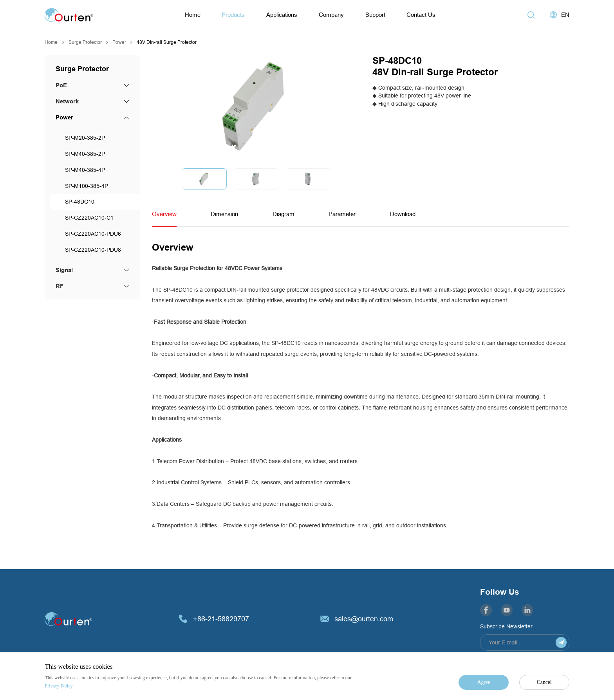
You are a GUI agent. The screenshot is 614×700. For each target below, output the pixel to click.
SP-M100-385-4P (87, 186)
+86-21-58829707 (221, 619)
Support (375, 15)
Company (331, 15)
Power (119, 42)
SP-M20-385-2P (85, 138)
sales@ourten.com (364, 619)
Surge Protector (85, 42)
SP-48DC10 (80, 202)
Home (193, 15)
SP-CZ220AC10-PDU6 (93, 234)
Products (233, 15)
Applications (282, 15)
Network (67, 101)
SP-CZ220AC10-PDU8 (93, 250)
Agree (484, 682)
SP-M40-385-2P (85, 154)
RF (60, 286)
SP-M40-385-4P (85, 170)
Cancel (544, 682)
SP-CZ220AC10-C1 (89, 218)
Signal (64, 270)
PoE (61, 85)
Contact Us (421, 15)
